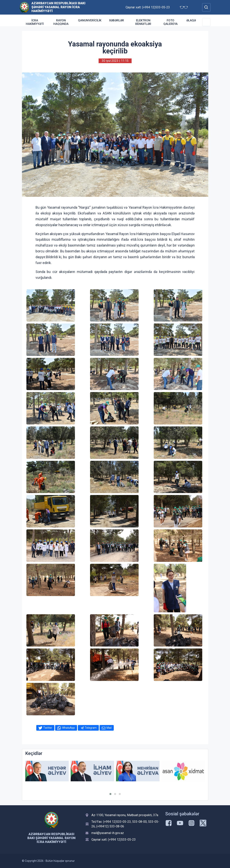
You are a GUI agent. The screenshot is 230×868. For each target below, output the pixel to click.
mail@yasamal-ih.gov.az (108, 833)
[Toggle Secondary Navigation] (206, 22)
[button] (110, 794)
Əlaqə (191, 20)
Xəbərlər (117, 20)
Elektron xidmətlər (143, 22)
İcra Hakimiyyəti (35, 22)
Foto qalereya (171, 22)
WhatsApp (69, 728)
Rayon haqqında (61, 22)
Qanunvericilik (90, 20)
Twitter (48, 728)
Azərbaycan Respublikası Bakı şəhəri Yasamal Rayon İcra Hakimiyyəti (58, 7)
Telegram (91, 728)
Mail (109, 728)
